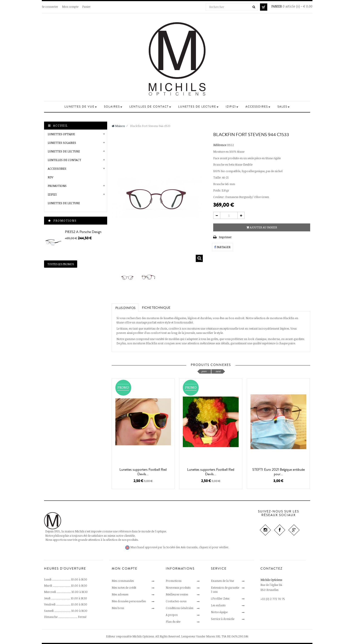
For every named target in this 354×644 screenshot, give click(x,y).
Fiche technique (156, 308)
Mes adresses (120, 594)
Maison (118, 126)
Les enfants (218, 605)
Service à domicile (223, 619)
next (218, 371)
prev (204, 371)
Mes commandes (123, 581)
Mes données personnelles (129, 601)
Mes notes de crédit (124, 588)
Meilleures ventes (177, 594)
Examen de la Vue (222, 581)
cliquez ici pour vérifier (214, 547)
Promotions (57, 186)
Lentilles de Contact (64, 160)
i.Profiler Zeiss (220, 598)
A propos (172, 615)
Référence (220, 145)
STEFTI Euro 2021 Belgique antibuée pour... (278, 472)
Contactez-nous (176, 601)
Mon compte (70, 7)
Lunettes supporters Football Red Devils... (143, 472)
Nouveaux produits (178, 588)
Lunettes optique (61, 134)
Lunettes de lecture (64, 203)
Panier (87, 7)
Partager (223, 247)
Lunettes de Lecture (64, 151)
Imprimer (225, 237)
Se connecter (50, 7)
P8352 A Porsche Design (83, 232)
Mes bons (118, 608)
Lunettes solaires (62, 143)
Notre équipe (219, 612)
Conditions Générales (179, 608)
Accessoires (57, 169)
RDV (50, 177)
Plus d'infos (125, 308)
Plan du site (173, 622)
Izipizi (52, 194)
